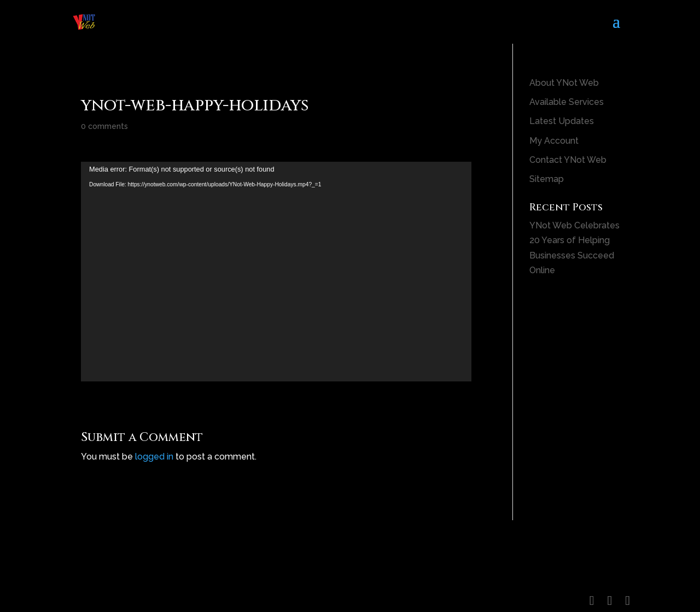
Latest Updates (562, 121)
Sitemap (547, 179)
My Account (554, 141)
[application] (276, 272)
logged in (154, 457)
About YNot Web (564, 83)
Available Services (567, 102)
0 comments (104, 126)
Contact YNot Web (568, 160)
